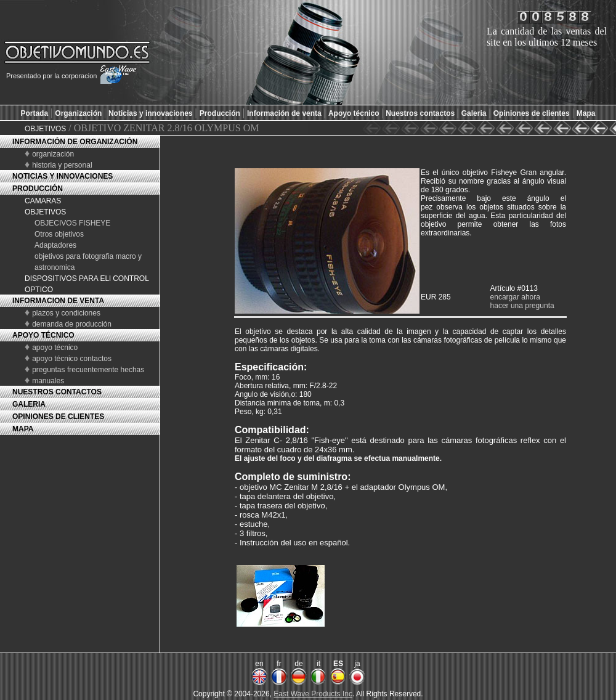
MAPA (23, 429)
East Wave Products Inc (313, 694)
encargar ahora (515, 297)
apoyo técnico (55, 348)
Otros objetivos (59, 234)
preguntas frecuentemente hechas (88, 370)
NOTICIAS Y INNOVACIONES (63, 176)
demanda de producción (72, 324)
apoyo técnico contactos (72, 359)
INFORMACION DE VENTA (58, 301)
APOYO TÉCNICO (43, 335)
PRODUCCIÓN (38, 189)
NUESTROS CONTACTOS (57, 392)
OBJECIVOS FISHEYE (72, 223)
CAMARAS (43, 201)
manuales (48, 381)
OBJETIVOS (45, 129)
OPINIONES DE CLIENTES (58, 417)
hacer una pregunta (522, 306)
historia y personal (62, 165)
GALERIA (29, 404)
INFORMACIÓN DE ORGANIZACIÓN (75, 142)
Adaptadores (55, 245)
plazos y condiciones (66, 313)
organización (53, 154)
